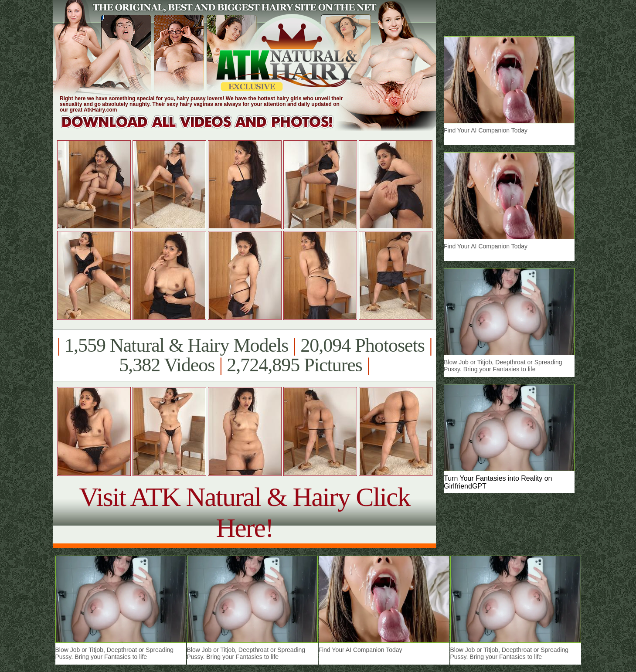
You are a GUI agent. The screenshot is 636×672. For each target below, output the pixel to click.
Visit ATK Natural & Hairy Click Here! (244, 512)
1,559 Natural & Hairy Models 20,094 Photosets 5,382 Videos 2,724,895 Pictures (244, 355)
